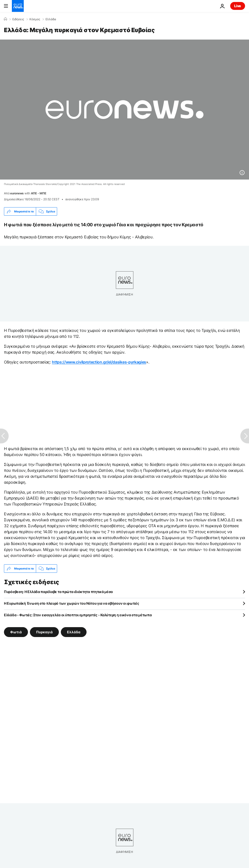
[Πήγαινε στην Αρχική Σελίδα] (18, 6)
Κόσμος (35, 19)
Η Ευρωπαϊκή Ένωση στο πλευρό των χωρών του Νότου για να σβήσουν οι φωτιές (72, 603)
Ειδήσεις (18, 19)
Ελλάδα (51, 19)
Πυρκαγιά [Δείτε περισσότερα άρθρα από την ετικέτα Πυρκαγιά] (44, 632)
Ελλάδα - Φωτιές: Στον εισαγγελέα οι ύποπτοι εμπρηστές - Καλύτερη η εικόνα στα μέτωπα (78, 615)
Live (238, 6)
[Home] (5, 19)
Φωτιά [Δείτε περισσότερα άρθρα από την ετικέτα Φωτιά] (16, 632)
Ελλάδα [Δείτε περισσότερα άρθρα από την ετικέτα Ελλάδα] (74, 632)
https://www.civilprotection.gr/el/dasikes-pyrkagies (99, 362)
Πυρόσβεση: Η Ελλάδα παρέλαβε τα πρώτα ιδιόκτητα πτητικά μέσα (58, 592)
